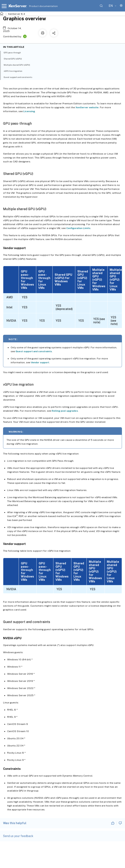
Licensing (29, 111)
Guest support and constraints (34, 351)
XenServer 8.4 (16, 14)
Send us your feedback (18, 836)
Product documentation (38, 6)
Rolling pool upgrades (65, 411)
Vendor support (40, 362)
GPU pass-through (15, 52)
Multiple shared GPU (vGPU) (19, 65)
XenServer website (87, 107)
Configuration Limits (78, 228)
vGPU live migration (15, 71)
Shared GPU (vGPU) (15, 58)
